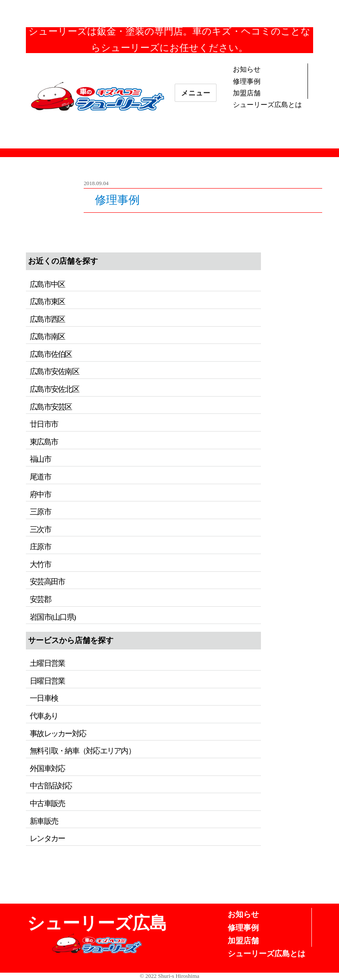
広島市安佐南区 (54, 372)
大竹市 (40, 564)
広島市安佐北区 (54, 389)
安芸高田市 (47, 582)
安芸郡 (40, 599)
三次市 (40, 529)
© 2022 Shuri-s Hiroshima (169, 976)
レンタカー (47, 838)
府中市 (40, 495)
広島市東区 (47, 302)
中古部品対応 (51, 786)
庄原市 (40, 547)
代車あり (44, 716)
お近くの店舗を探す (63, 261)
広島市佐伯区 (51, 354)
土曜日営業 (47, 663)
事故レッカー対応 (58, 734)
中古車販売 (47, 804)
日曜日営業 (47, 681)
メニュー (196, 93)
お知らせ (247, 69)
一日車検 (44, 698)
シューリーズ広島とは (267, 105)
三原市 (40, 512)
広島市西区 (47, 319)
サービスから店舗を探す (71, 640)
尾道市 (40, 477)
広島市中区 (47, 284)
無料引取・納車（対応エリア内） (82, 751)
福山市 (40, 459)
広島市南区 (47, 337)
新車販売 (44, 821)
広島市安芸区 (51, 407)
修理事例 (247, 81)
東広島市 (44, 442)
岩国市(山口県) (53, 617)
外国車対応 (47, 769)
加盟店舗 (247, 93)
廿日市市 (44, 424)
